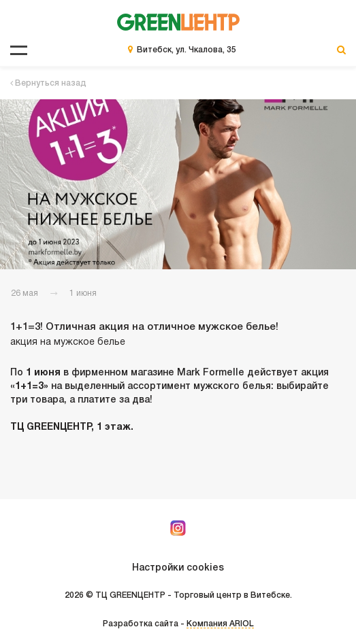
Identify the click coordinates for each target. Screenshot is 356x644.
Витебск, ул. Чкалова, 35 (187, 50)
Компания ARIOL (220, 624)
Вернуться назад (48, 83)
